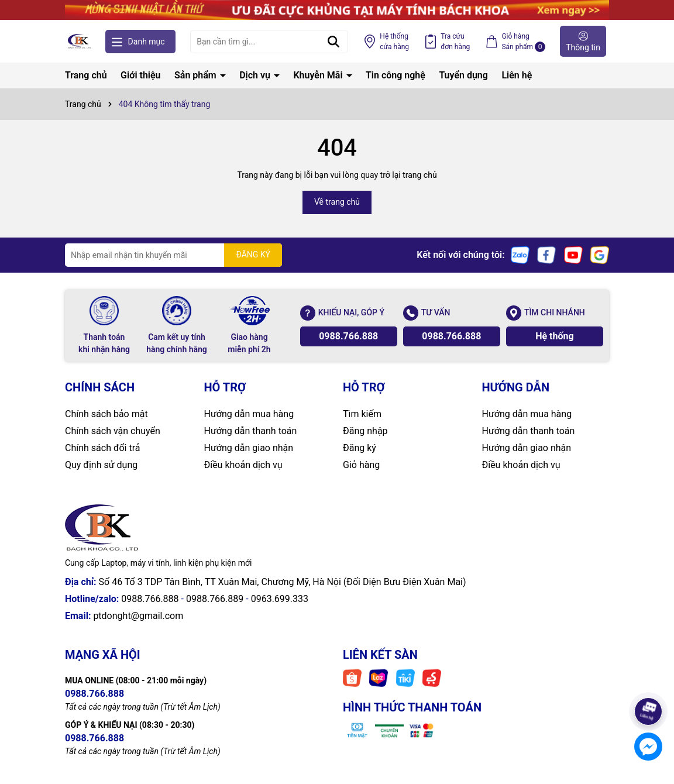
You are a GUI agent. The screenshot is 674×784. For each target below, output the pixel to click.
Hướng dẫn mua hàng (249, 414)
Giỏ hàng (361, 465)
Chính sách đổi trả (103, 448)
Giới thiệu (140, 75)
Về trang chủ (337, 202)
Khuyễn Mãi (319, 75)
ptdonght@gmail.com (138, 616)
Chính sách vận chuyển (113, 431)
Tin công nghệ (396, 75)
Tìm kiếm (362, 414)
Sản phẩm (197, 75)
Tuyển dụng (463, 75)
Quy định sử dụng (101, 465)
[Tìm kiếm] (333, 42)
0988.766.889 (215, 599)
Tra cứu (455, 42)
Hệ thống (394, 42)
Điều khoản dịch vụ (243, 465)
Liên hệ (517, 75)
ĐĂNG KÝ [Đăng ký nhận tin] (253, 255)
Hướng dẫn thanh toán (251, 431)
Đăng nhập (365, 431)
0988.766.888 (348, 336)
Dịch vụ (256, 75)
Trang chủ (86, 75)
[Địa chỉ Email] (173, 255)
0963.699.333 (280, 599)
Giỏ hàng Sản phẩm (523, 42)
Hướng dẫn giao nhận (249, 448)
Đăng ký (360, 448)
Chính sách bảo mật (106, 414)
